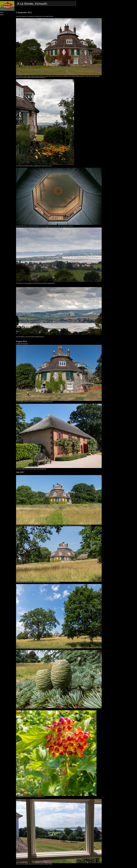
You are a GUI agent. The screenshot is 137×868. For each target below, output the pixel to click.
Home (2, 13)
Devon (2, 15)
